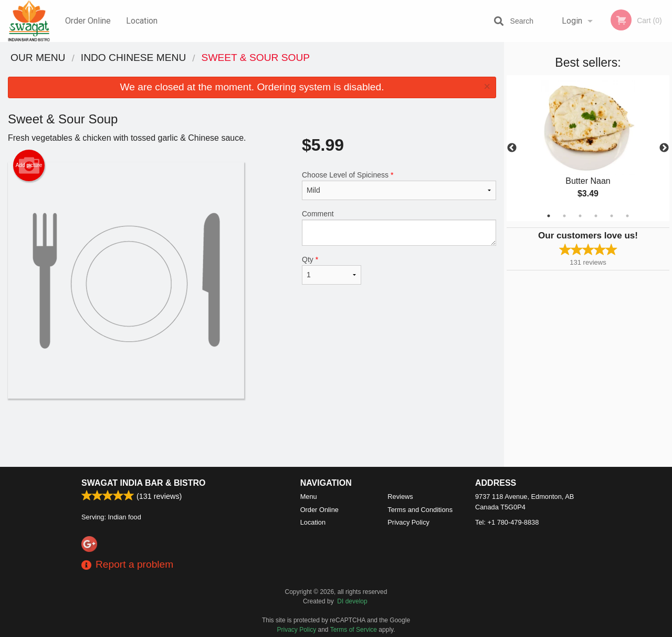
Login (572, 21)
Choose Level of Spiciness (399, 185)
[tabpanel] (588, 148)
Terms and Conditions (420, 510)
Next (664, 148)
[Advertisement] (252, 433)
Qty (332, 270)
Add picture (29, 165)
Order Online (88, 21)
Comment (399, 228)
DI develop (352, 601)
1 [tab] (549, 216)
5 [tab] (612, 216)
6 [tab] (627, 216)
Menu (309, 497)
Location (142, 21)
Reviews (400, 497)
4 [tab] (596, 216)
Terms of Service (354, 630)
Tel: (507, 522)
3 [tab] (580, 216)
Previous (512, 148)
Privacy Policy (408, 522)
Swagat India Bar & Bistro (143, 483)
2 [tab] (564, 216)
